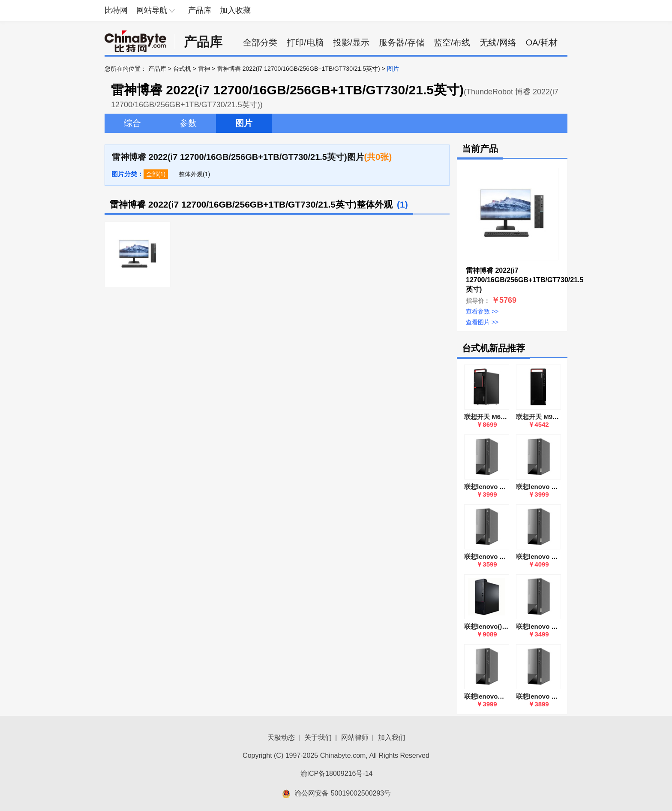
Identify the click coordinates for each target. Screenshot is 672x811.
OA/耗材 (542, 42)
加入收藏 (235, 10)
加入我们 (392, 737)
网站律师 (355, 737)
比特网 (116, 10)
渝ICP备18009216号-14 (337, 773)
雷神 (204, 69)
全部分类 (260, 42)
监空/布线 (452, 42)
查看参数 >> (482, 311)
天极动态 (281, 737)
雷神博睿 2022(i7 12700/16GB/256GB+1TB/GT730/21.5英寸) (298, 69)
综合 (132, 123)
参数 (188, 123)
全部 (152, 174)
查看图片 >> (482, 322)
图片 (244, 123)
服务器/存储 (402, 42)
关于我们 (318, 737)
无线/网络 (498, 42)
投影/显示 (351, 42)
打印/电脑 (305, 42)
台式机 (182, 69)
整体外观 (191, 174)
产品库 (200, 10)
